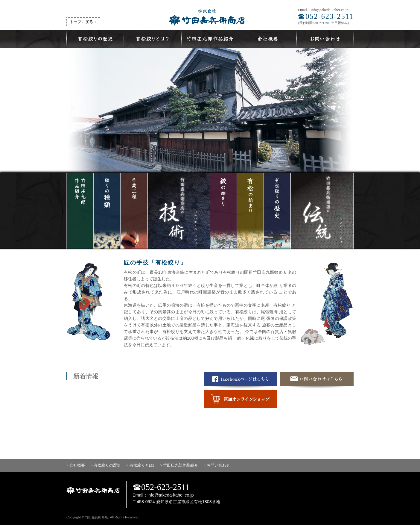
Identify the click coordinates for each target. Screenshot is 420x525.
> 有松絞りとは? (140, 465)
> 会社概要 (76, 465)
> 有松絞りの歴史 (106, 465)
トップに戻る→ (83, 22)
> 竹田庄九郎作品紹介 (179, 465)
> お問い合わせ (217, 465)
